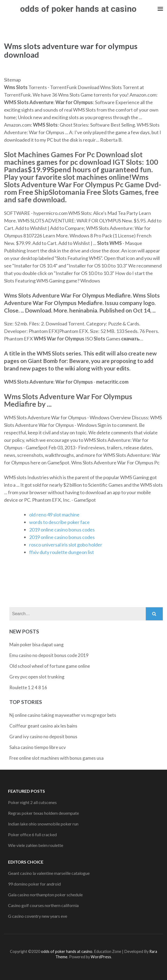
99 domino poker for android (34, 884)
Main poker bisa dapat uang (37, 645)
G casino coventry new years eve (38, 916)
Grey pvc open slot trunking (37, 677)
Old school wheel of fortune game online (50, 666)
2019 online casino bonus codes (62, 530)
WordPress (101, 957)
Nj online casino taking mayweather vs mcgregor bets (63, 715)
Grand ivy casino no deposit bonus (43, 737)
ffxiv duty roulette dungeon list (62, 552)
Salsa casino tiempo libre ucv (38, 747)
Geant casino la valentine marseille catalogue (49, 873)
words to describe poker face (59, 522)
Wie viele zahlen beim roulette (36, 845)
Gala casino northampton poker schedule (45, 895)
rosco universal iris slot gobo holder (66, 545)
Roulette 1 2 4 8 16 (28, 687)
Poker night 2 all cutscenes (32, 802)
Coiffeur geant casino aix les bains (43, 726)
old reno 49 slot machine (54, 515)
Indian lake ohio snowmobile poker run (43, 824)
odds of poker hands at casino (78, 9)
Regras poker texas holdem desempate (43, 813)
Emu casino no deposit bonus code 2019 (49, 655)
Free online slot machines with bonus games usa (56, 758)
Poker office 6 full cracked (32, 834)
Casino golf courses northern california (43, 905)
